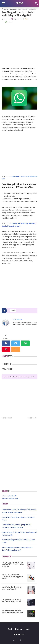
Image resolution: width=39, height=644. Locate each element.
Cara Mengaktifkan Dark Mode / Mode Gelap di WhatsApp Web (18, 14)
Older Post (32, 418)
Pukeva (18, 319)
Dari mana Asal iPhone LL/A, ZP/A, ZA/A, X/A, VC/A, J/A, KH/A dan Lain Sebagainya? (13, 564)
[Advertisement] (19, 47)
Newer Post (7, 418)
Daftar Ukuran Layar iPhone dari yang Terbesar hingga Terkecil (12, 600)
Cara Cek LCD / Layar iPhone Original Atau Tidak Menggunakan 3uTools (12, 577)
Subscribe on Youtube (10, 499)
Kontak (28, 629)
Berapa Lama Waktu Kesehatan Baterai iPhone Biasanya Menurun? (13, 612)
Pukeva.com (24, 640)
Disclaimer (19, 629)
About (10, 629)
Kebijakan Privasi (19, 634)
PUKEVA (20, 3)
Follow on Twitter (9, 496)
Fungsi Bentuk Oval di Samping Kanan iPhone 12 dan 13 (11, 588)
